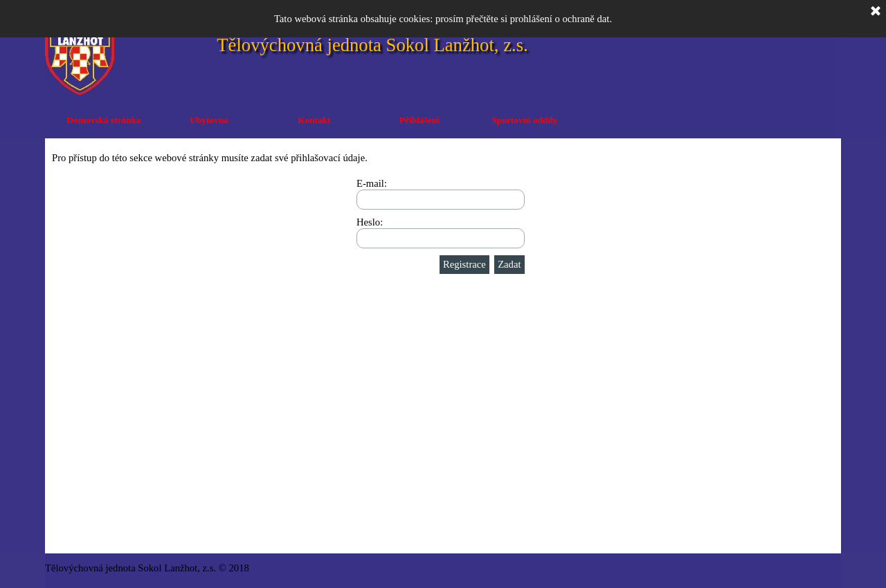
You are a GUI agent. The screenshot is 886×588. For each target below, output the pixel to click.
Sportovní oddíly (524, 120)
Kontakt (314, 120)
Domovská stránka (103, 120)
